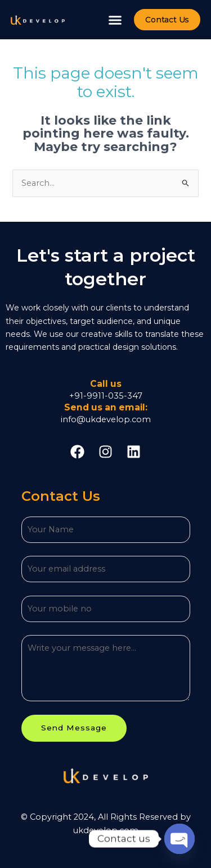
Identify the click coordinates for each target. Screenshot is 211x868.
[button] (115, 20)
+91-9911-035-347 (106, 396)
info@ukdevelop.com (106, 419)
